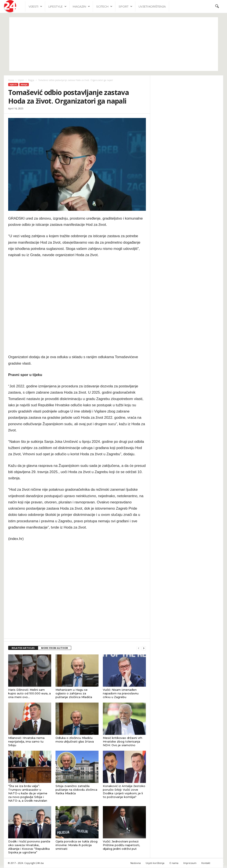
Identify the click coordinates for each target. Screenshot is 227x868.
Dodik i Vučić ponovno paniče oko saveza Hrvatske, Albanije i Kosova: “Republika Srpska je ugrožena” (29, 847)
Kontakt (206, 863)
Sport (125, 6)
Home (11, 80)
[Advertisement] (114, 44)
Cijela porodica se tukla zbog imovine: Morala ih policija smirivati (76, 845)
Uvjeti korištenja (152, 6)
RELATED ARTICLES (23, 648)
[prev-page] (139, 648)
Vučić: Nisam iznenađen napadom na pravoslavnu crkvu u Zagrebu (121, 694)
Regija (31, 80)
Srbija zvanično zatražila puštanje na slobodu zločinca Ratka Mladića (76, 790)
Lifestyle (57, 6)
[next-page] (144, 648)
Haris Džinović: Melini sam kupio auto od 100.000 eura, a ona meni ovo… (29, 694)
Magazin (81, 6)
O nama (174, 863)
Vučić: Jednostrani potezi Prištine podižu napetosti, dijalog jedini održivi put (121, 845)
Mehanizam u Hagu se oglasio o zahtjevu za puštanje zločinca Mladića (74, 694)
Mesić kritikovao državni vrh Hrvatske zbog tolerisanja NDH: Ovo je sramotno (123, 742)
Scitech (104, 6)
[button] (217, 6)
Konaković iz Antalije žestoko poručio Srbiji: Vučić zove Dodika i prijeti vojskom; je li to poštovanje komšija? (124, 792)
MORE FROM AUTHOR (55, 648)
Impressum (190, 863)
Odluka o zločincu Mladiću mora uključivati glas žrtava (75, 740)
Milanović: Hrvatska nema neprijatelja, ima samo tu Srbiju (26, 742)
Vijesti (35, 6)
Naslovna (136, 863)
